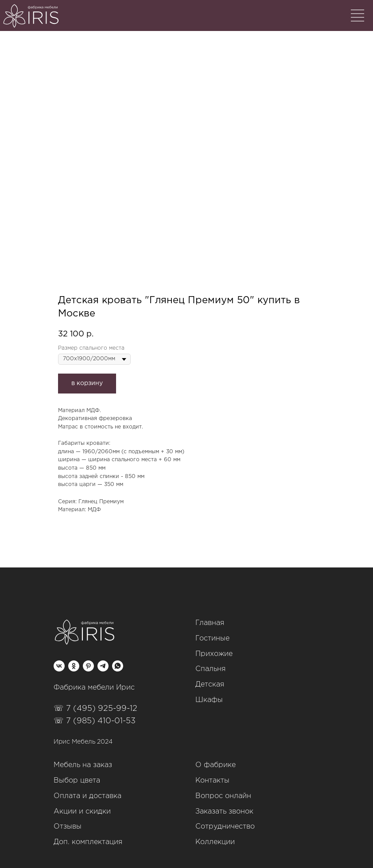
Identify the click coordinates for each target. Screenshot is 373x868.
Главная (210, 623)
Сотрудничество (225, 827)
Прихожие (214, 654)
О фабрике (216, 765)
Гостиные (212, 638)
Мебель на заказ (83, 765)
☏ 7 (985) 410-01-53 (95, 721)
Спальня (210, 669)
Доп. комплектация (88, 842)
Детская (210, 685)
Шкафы (209, 700)
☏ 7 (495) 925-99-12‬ (95, 709)
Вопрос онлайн (223, 796)
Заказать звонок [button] (224, 812)
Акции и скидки (82, 812)
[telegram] (103, 666)
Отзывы (68, 827)
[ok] (74, 666)
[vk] (59, 666)
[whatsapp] (118, 666)
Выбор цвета (77, 781)
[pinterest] (88, 666)
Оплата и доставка (87, 796)
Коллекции (215, 842)
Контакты (212, 781)
